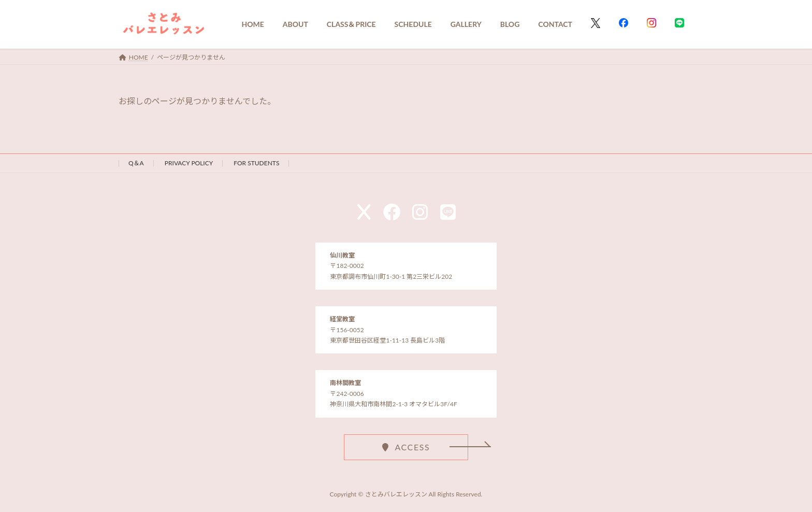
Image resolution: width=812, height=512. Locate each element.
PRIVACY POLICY (189, 163)
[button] (406, 447)
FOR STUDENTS (256, 163)
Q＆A (136, 163)
